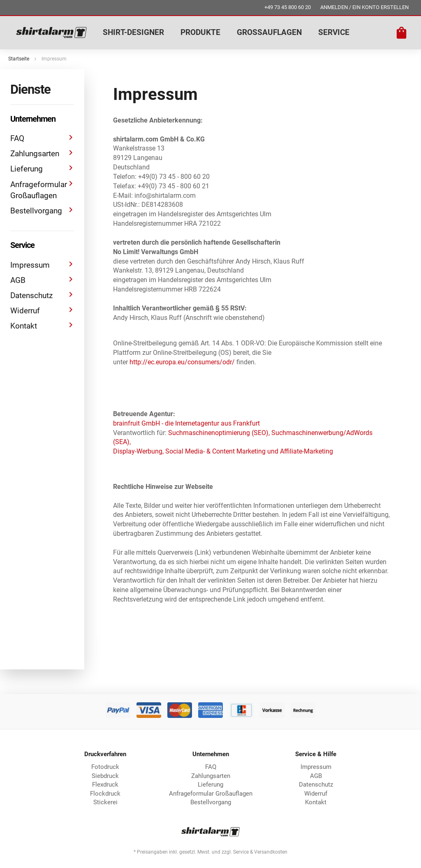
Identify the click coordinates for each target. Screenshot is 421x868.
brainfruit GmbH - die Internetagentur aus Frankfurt (186, 423)
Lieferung (42, 168)
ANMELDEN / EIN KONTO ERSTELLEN (364, 7)
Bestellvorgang (42, 210)
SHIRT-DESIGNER (133, 32)
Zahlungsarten (42, 153)
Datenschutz (42, 295)
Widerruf (42, 310)
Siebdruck (105, 776)
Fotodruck (105, 767)
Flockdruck (105, 794)
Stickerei (105, 802)
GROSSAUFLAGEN (269, 32)
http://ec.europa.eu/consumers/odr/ (182, 362)
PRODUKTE (200, 32)
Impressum (42, 265)
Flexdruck (105, 785)
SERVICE (334, 32)
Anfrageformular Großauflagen (42, 190)
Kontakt (42, 325)
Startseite (19, 59)
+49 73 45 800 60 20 (288, 7)
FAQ (42, 138)
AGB (42, 280)
